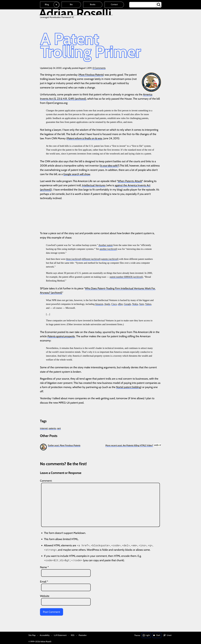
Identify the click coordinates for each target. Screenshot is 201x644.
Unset (169, 635)
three (69, 259)
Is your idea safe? (109, 166)
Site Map (32, 635)
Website (45, 596)
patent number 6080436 (121, 277)
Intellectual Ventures (94, 185)
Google (127, 304)
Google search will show (77, 174)
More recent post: (129, 445)
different (86, 259)
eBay (120, 304)
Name (44, 567)
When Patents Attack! (130, 181)
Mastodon (83, 635)
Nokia (135, 304)
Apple (107, 304)
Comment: (46, 481)
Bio (71, 4)
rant (59, 428)
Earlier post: (64, 445)
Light (148, 635)
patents (105, 259)
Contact (114, 4)
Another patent (106, 245)
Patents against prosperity (61, 336)
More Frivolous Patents (91, 75)
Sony (142, 304)
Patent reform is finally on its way (85, 138)
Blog (47, 4)
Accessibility (45, 635)
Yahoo (148, 304)
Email (44, 582)
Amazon (99, 304)
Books (93, 4)
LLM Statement (60, 635)
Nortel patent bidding (128, 387)
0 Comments (99, 68)
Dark (158, 635)
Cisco (114, 304)
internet (44, 428)
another (103, 249)
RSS (73, 635)
